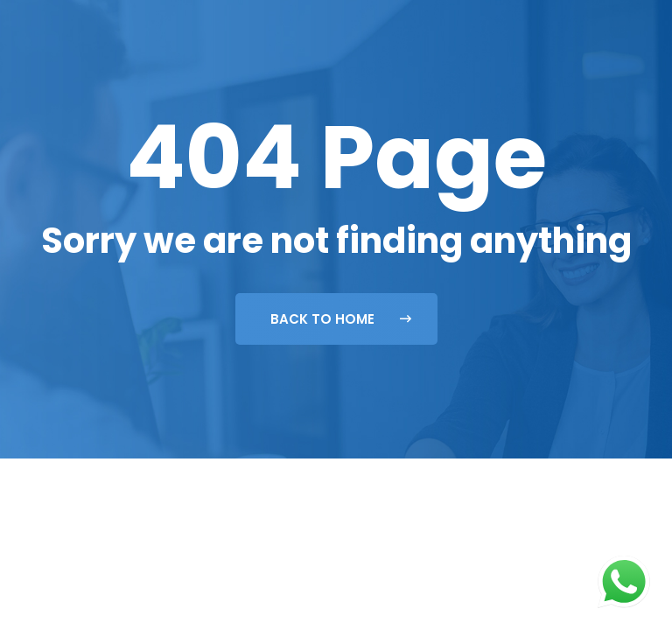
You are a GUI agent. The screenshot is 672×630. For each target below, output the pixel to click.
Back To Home (341, 319)
